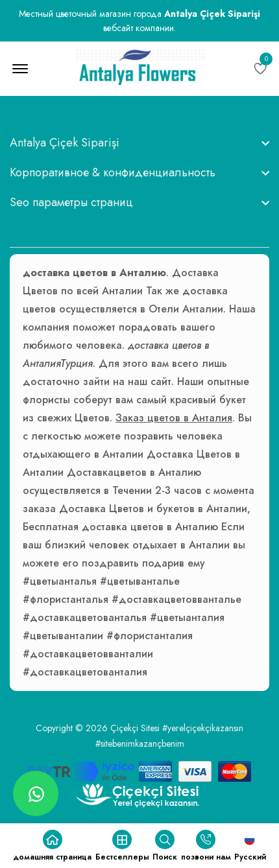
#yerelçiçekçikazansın (203, 728)
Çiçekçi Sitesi (135, 728)
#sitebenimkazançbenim (140, 744)
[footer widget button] (139, 143)
